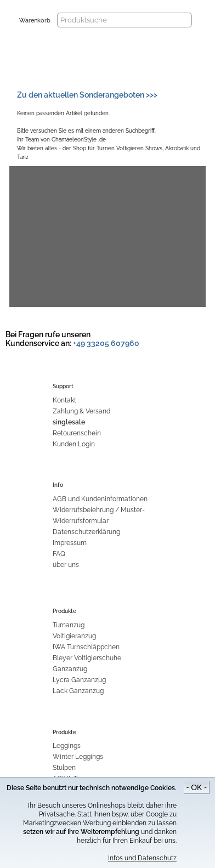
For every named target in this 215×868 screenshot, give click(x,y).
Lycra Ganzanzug (79, 680)
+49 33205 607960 (106, 343)
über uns (66, 565)
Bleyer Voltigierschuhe (87, 658)
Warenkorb (35, 21)
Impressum (70, 543)
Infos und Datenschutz (142, 858)
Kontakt (64, 400)
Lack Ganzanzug (78, 691)
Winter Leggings (78, 757)
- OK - (197, 787)
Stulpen (64, 768)
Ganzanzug (70, 669)
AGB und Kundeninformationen (100, 499)
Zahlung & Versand (81, 411)
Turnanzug (69, 625)
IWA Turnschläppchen (86, 647)
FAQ (59, 554)
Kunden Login (74, 444)
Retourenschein (77, 433)
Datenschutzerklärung (86, 532)
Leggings (67, 746)
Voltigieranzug (74, 636)
